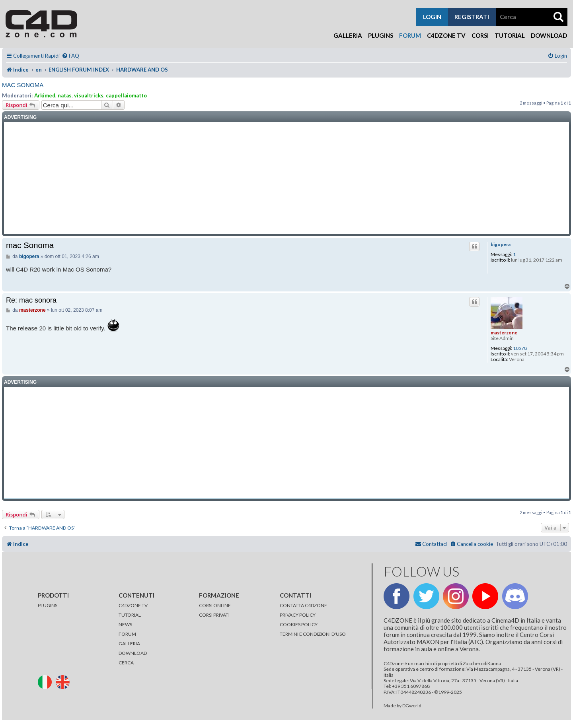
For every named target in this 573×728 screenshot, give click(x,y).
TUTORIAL (130, 615)
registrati (472, 17)
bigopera (501, 245)
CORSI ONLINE (215, 605)
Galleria (348, 35)
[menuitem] (70, 56)
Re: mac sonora (31, 300)
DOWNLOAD (133, 653)
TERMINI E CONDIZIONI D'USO (313, 634)
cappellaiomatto (126, 95)
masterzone (504, 333)
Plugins (381, 35)
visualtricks (89, 95)
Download (549, 35)
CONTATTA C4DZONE (303, 605)
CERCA (126, 663)
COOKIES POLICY (299, 624)
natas (65, 95)
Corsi (480, 35)
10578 (520, 348)
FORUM (127, 634)
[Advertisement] (286, 178)
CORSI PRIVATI (214, 615)
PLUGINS (48, 605)
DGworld (412, 706)
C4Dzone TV (446, 35)
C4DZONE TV (133, 605)
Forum (410, 35)
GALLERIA (129, 644)
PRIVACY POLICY (298, 615)
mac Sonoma (23, 85)
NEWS (125, 624)
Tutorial (510, 35)
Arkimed (45, 95)
